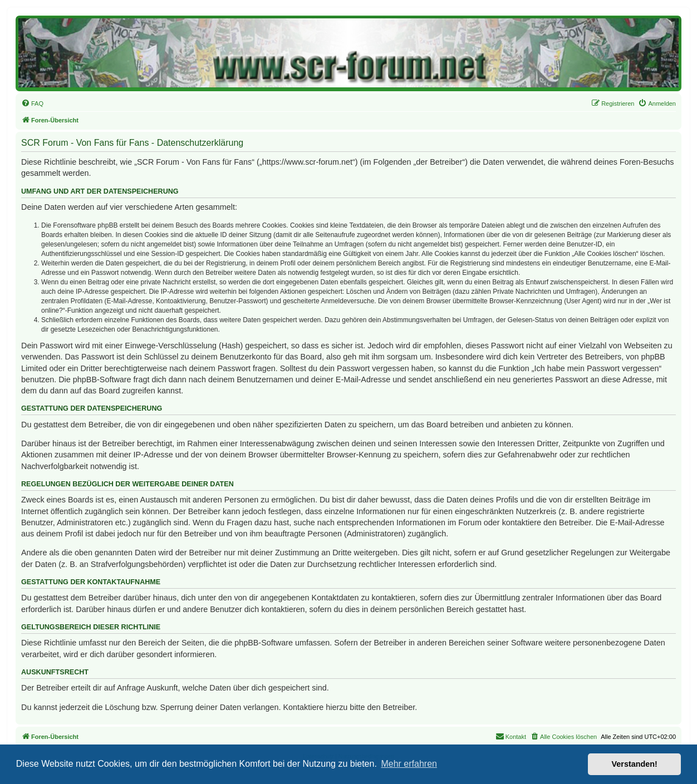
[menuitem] (32, 103)
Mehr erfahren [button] (409, 764)
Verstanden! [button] (635, 764)
